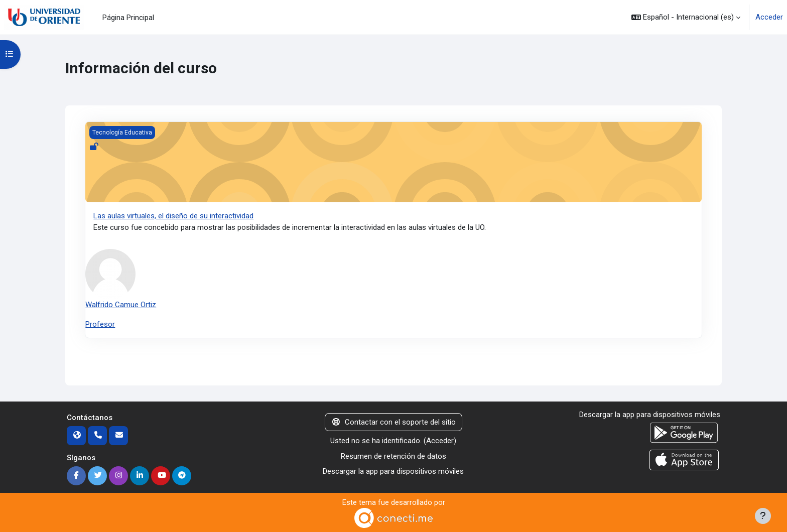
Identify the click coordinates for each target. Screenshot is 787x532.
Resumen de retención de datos (393, 456)
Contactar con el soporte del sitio (393, 422)
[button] (686, 17)
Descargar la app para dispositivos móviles (393, 471)
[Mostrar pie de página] (763, 516)
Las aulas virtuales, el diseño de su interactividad (173, 216)
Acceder (769, 17)
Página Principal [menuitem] (128, 18)
